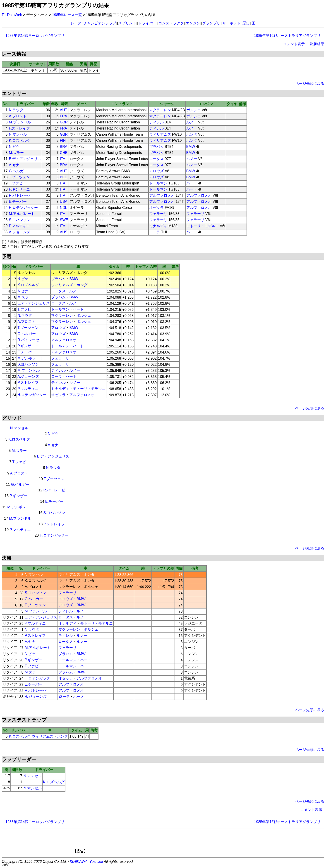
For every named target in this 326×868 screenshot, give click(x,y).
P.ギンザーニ (19, 189)
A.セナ (14, 165)
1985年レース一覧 (67, 15)
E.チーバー (18, 202)
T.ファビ (16, 183)
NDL (63, 208)
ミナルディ (158, 226)
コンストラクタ (171, 23)
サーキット (231, 23)
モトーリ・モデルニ (203, 226)
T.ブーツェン (19, 177)
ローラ (155, 232)
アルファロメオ (162, 195)
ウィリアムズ (160, 134)
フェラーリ (158, 214)
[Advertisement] (171, 842)
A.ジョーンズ (20, 232)
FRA (63, 116)
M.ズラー (16, 153)
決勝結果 (317, 44)
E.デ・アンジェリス (25, 159)
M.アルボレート (22, 214)
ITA (62, 159)
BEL (63, 177)
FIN (63, 140)
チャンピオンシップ (100, 23)
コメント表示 (294, 44)
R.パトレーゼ (20, 195)
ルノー (192, 122)
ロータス (156, 159)
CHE (64, 153)
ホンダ (192, 134)
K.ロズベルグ (20, 140)
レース (76, 23)
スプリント (127, 23)
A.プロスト (18, 116)
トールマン (158, 183)
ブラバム (156, 147)
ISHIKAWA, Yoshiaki (86, 862)
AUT (63, 110)
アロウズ (156, 171)
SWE (64, 220)
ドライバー (147, 23)
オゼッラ (156, 208)
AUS (64, 232)
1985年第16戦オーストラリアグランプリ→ (289, 36)
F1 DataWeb (12, 15)
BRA (64, 147)
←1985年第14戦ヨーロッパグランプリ (33, 36)
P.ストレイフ (19, 128)
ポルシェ (194, 110)
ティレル (156, 122)
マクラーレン (160, 110)
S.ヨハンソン (20, 220)
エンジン (193, 23)
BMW (191, 147)
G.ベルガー (18, 171)
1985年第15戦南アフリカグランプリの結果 (55, 5)
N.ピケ (14, 147)
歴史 (246, 23)
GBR (64, 122)
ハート (192, 183)
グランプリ (211, 23)
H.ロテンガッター (23, 208)
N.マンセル (18, 134)
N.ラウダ (16, 110)
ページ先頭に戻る (310, 84)
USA (64, 202)
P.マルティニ (19, 226)
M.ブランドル (20, 122)
